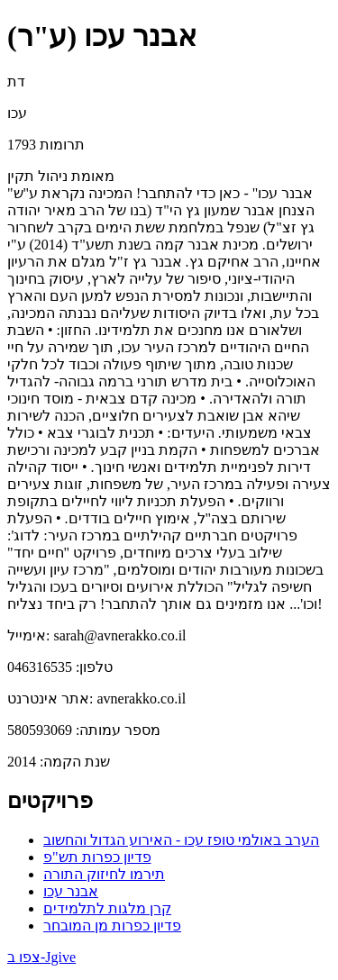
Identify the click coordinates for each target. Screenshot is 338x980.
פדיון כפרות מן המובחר (112, 926)
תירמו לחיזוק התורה (104, 874)
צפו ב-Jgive (41, 957)
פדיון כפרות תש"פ (97, 857)
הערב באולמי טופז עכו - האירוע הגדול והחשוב (181, 840)
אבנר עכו (71, 891)
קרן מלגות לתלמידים (107, 908)
